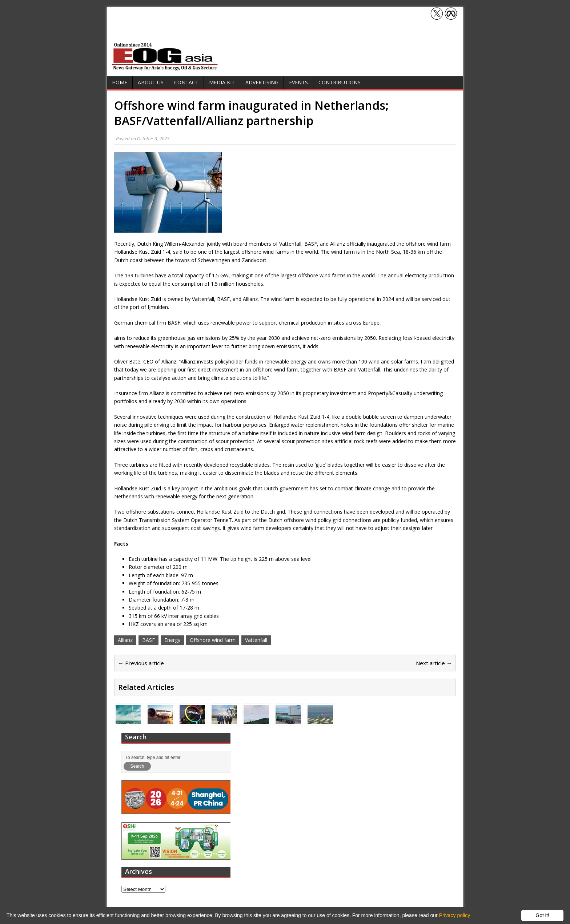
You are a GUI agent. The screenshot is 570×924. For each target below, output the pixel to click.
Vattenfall (256, 640)
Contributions (340, 82)
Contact (186, 82)
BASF (148, 640)
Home (120, 82)
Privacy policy (455, 915)
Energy (172, 640)
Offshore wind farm (213, 640)
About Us (151, 82)
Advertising (262, 82)
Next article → (434, 663)
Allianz (125, 640)
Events (298, 82)
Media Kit (222, 82)
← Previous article (141, 663)
